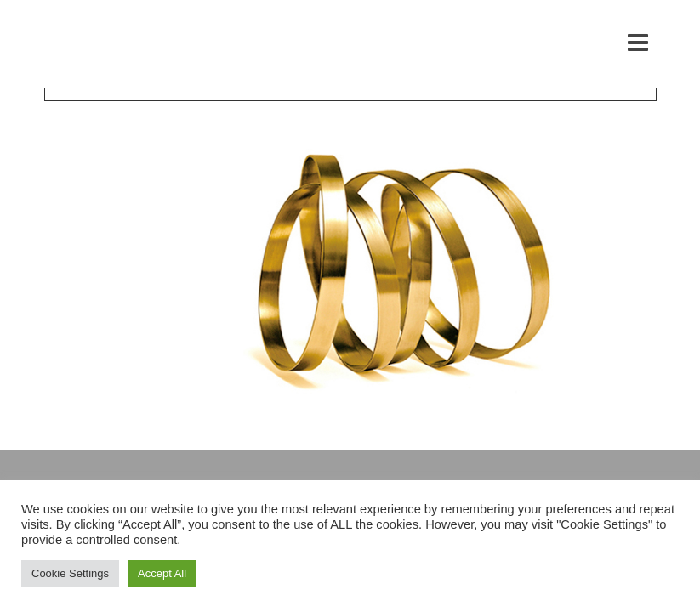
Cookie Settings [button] (70, 573)
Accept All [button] (162, 573)
